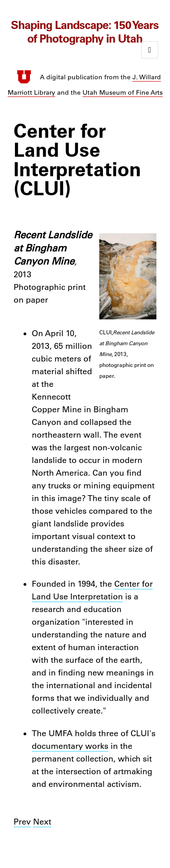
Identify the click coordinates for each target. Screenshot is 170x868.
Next (42, 822)
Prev (22, 822)
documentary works (70, 746)
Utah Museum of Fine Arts (123, 92)
